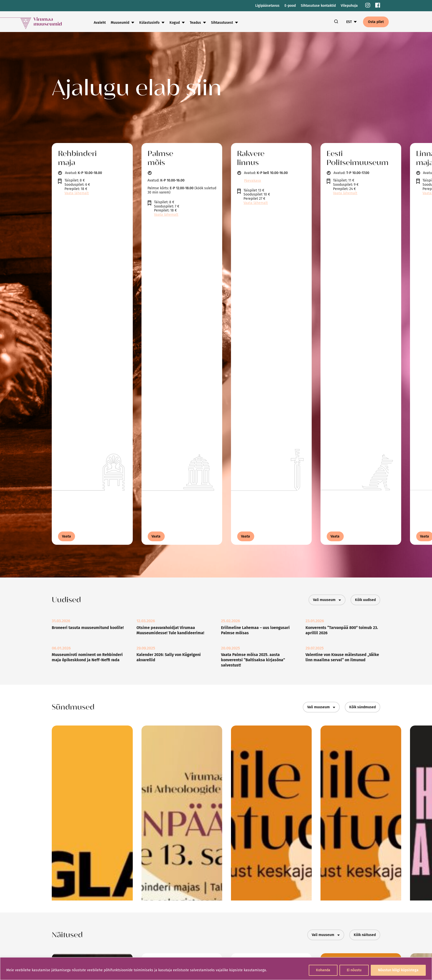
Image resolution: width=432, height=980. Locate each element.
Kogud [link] (175, 23)
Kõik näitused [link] (365, 935)
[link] (368, 6)
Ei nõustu (354, 970)
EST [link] (349, 22)
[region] (216, 969)
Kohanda (323, 970)
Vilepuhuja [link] (349, 6)
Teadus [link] (195, 23)
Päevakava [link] (252, 181)
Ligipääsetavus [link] (267, 6)
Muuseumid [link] (120, 23)
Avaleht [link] (100, 23)
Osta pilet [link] (376, 22)
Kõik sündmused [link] (362, 707)
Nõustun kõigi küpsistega (398, 970)
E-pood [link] (290, 6)
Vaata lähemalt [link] (77, 193)
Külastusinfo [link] (149, 23)
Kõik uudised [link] (365, 600)
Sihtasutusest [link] (222, 23)
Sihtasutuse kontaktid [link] (318, 6)
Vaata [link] (66, 536)
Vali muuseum (327, 600)
